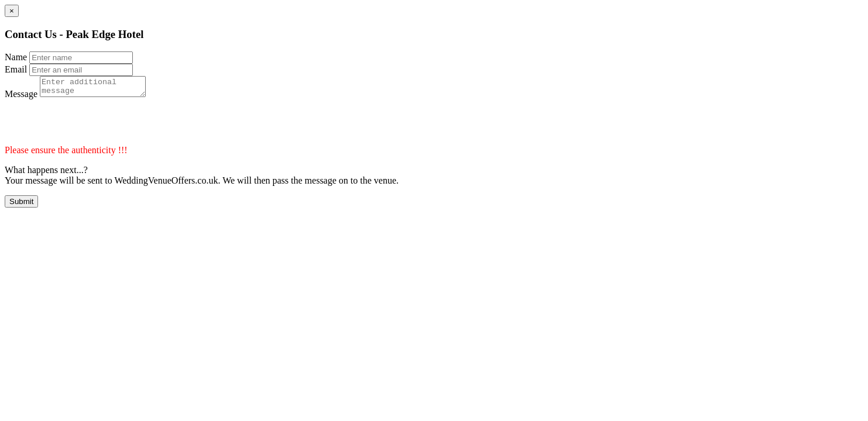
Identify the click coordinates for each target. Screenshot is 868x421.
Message (21, 97)
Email (16, 69)
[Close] (12, 11)
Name (16, 57)
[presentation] (94, 126)
